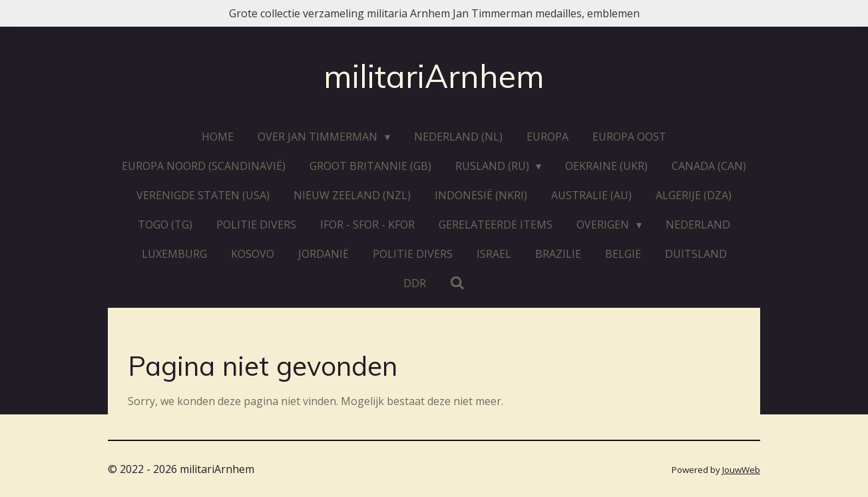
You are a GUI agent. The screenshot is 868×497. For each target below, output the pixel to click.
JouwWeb (741, 470)
